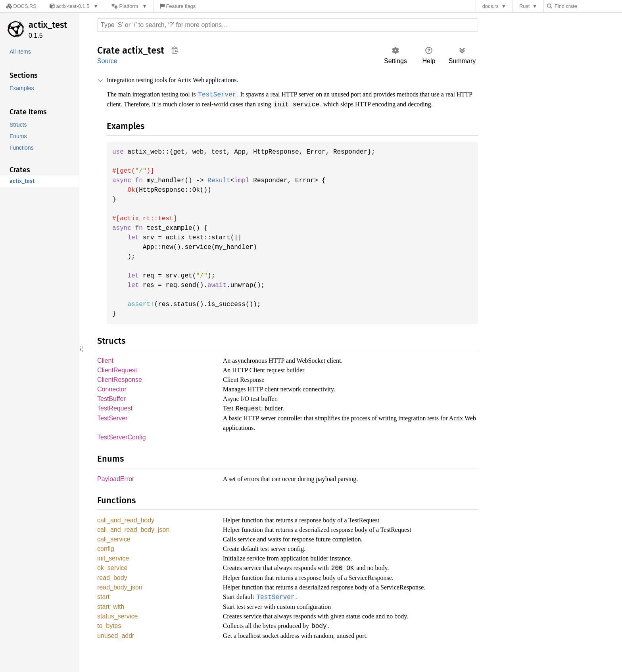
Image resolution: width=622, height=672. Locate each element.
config (106, 562)
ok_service (112, 582)
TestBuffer (112, 409)
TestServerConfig (121, 448)
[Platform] (125, 6)
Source (107, 61)
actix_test (48, 25)
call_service (114, 552)
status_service (118, 631)
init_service (114, 572)
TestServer (112, 429)
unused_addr (116, 651)
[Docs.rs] (19, 6)
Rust (526, 6)
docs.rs (492, 6)
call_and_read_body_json (134, 542)
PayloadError (116, 490)
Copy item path (175, 50)
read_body (113, 592)
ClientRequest (117, 380)
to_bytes (110, 641)
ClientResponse (120, 390)
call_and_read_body (127, 532)
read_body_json (120, 602)
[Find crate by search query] (589, 6)
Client (106, 370)
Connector (112, 400)
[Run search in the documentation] (288, 25)
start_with (112, 621)
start (104, 611)
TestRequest (115, 419)
